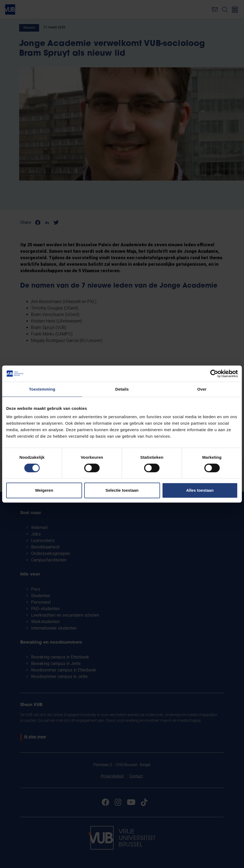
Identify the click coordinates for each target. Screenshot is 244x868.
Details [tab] (122, 389)
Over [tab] (202, 389)
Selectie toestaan (122, 490)
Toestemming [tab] (42, 389)
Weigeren (44, 490)
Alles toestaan (200, 490)
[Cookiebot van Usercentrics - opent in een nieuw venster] (214, 374)
